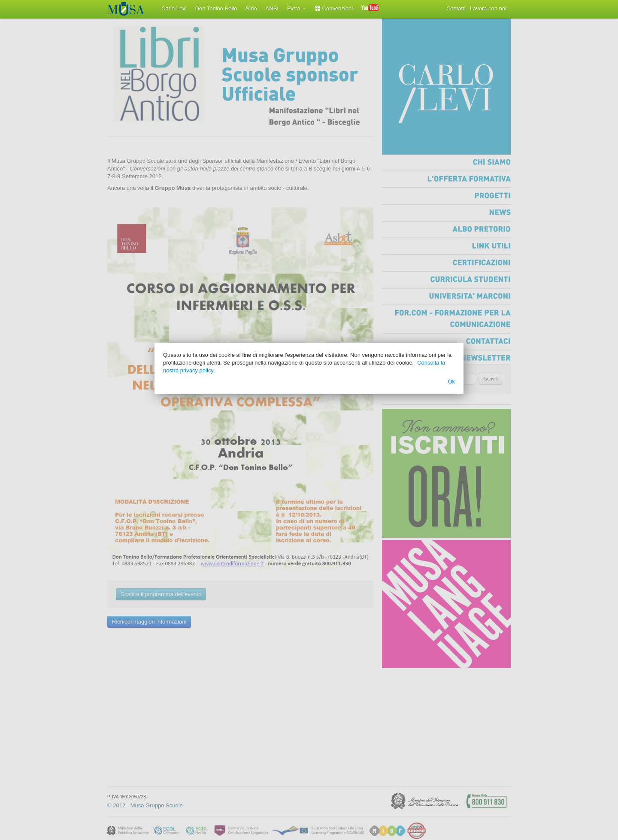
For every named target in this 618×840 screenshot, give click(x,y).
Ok (451, 382)
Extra (297, 8)
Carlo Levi (174, 8)
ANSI (272, 8)
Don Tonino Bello (216, 8)
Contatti (456, 8)
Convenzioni (334, 8)
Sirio (251, 8)
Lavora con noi (488, 8)
